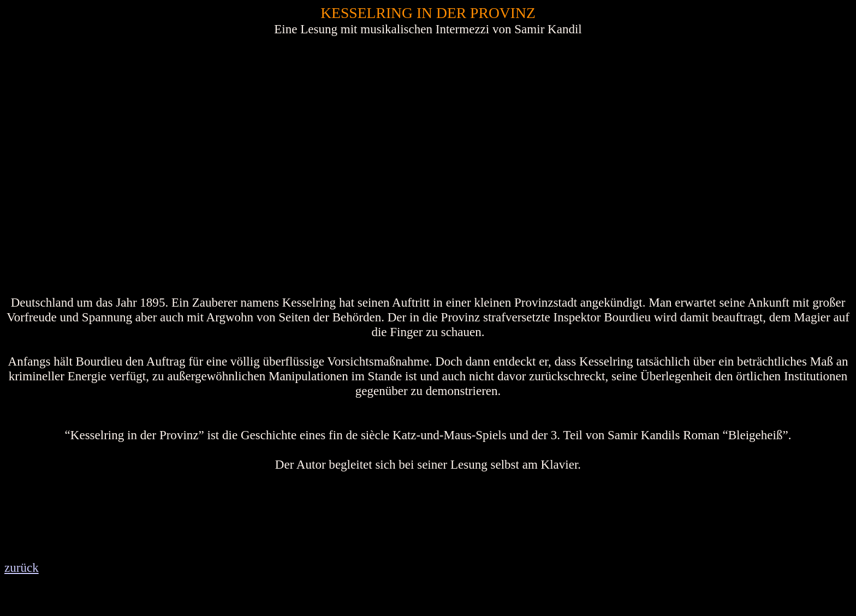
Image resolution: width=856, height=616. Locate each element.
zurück (22, 567)
